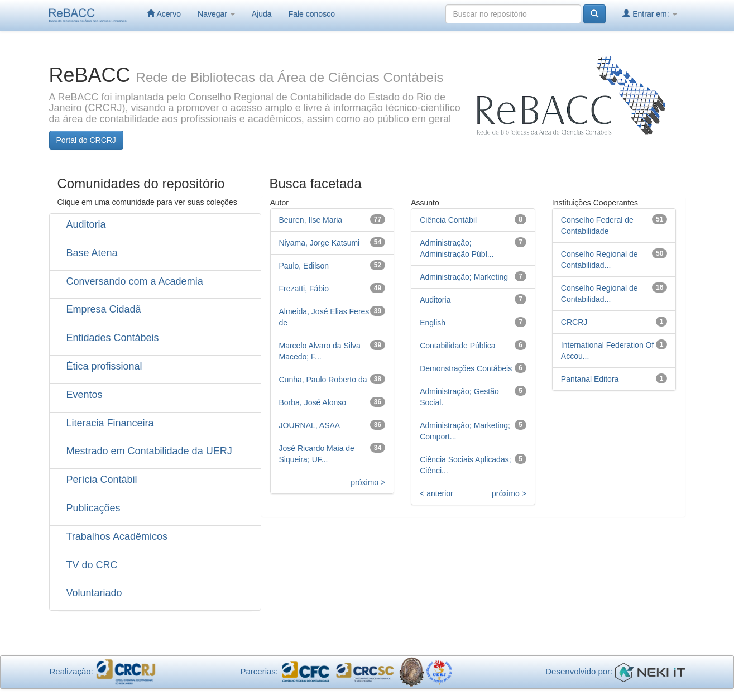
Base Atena (92, 253)
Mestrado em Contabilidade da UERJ (149, 451)
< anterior (436, 493)
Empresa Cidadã (104, 309)
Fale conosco (312, 14)
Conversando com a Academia (135, 281)
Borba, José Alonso (313, 402)
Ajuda (262, 14)
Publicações (93, 508)
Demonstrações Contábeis (466, 368)
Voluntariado (94, 593)
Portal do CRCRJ (86, 140)
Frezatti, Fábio (304, 289)
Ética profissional (104, 366)
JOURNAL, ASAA (310, 425)
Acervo (164, 14)
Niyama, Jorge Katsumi (320, 243)
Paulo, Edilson (304, 266)
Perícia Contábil (102, 480)
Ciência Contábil (448, 220)
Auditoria (86, 224)
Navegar (216, 14)
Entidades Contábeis (113, 338)
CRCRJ (574, 322)
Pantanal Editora (590, 379)
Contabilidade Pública (457, 346)
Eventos (85, 395)
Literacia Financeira (110, 423)
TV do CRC (92, 565)
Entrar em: (649, 14)
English (433, 323)
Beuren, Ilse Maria (311, 220)
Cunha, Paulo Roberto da (323, 380)
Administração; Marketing (464, 277)
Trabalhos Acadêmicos (117, 536)
